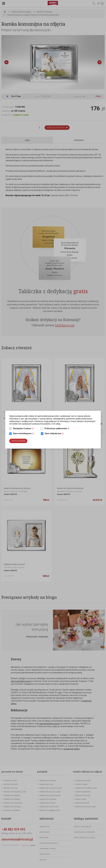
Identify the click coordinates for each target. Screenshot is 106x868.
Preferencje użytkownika (58, 429)
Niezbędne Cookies (24, 429)
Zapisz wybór (18, 441)
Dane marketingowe (24, 434)
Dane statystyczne (55, 434)
